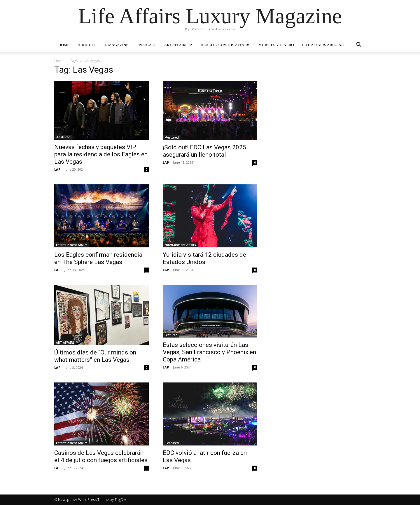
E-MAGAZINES (118, 45)
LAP (57, 169)
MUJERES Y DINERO (276, 45)
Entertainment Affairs (72, 245)
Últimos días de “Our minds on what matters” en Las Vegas (95, 356)
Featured (171, 335)
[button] (359, 45)
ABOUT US (87, 45)
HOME (64, 45)
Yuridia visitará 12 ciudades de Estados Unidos (204, 258)
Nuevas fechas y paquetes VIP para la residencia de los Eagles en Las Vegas (101, 154)
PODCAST (147, 45)
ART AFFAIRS (178, 45)
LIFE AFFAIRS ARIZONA (323, 45)
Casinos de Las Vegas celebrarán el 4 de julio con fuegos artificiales (101, 456)
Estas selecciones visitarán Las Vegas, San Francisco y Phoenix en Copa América (209, 352)
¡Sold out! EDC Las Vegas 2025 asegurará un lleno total (204, 151)
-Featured (63, 137)
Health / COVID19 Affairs (225, 45)
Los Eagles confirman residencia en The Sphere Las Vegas (98, 258)
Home (59, 61)
